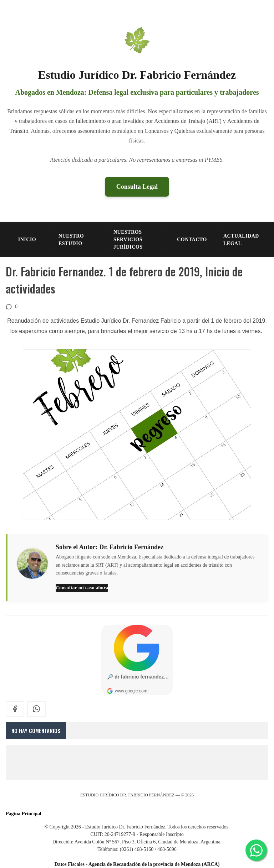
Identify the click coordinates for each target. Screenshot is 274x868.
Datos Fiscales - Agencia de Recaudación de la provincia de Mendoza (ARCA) (137, 864)
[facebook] (15, 709)
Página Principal (24, 814)
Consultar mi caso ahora (82, 588)
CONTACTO (192, 240)
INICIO (27, 240)
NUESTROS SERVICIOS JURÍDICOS (128, 240)
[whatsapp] (36, 709)
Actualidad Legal (241, 240)
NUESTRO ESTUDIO (71, 240)
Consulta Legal (137, 187)
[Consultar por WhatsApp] (256, 850)
